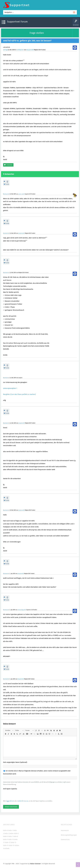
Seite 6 (5, 836)
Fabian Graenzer (35, 864)
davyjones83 (30, 50)
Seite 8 (16, 836)
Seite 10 (11, 839)
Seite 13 (13, 842)
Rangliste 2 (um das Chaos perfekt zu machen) (19, 394)
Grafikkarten (20, 50)
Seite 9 (5, 839)
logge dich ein (10, 801)
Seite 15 (12, 845)
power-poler (21, 194)
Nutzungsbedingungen (69, 835)
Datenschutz (65, 840)
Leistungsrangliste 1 (10, 388)
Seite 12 (8, 842)
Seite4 (11, 833)
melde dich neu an (23, 801)
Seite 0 (5, 830)
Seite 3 (7, 833)
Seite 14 (6, 845)
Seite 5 (16, 833)
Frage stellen (37, 33)
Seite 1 (11, 830)
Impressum (65, 830)
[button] (9, 730)
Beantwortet (6, 194)
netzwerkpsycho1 (22, 610)
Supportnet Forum (17, 22)
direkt (7, 848)
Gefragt (5, 50)
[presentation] (19, 795)
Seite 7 (11, 836)
